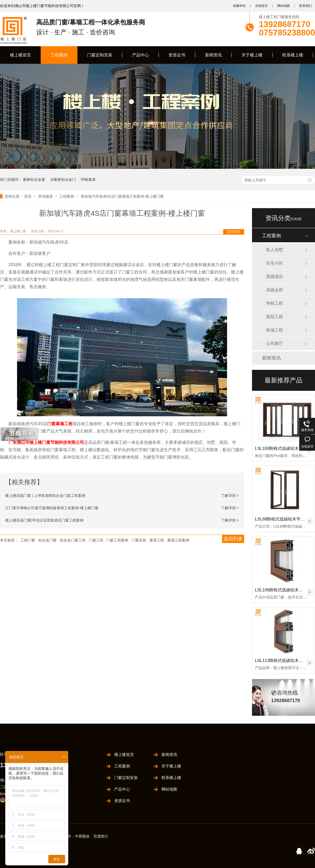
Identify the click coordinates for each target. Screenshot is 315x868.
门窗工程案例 (117, 540)
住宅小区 (275, 263)
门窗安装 (139, 540)
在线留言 (261, 6)
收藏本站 (239, 6)
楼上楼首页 (20, 55)
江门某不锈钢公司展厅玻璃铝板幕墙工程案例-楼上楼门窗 (52, 508)
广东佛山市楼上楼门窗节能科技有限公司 (46, 442)
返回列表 (234, 232)
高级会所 (275, 290)
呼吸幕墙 (88, 180)
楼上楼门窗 (19, 231)
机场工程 (275, 330)
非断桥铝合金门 (63, 180)
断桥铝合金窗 (34, 180)
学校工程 (275, 303)
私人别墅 (275, 250)
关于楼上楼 (252, 55)
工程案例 (59, 55)
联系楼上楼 (293, 55)
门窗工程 (96, 540)
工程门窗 (28, 540)
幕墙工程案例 (178, 540)
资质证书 (177, 55)
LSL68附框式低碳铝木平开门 (282, 519)
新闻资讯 (213, 55)
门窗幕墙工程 (60, 424)
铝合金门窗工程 (73, 540)
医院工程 (275, 317)
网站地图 (283, 6)
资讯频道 (46, 196)
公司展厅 (275, 343)
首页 (28, 196)
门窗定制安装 (100, 55)
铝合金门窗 (48, 540)
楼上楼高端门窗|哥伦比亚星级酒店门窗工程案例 (44, 520)
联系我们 (306, 6)
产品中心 (140, 55)
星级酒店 (275, 277)
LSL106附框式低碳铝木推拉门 (283, 590)
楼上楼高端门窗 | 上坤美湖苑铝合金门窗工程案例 (45, 496)
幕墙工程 (157, 540)
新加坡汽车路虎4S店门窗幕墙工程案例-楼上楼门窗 (122, 196)
